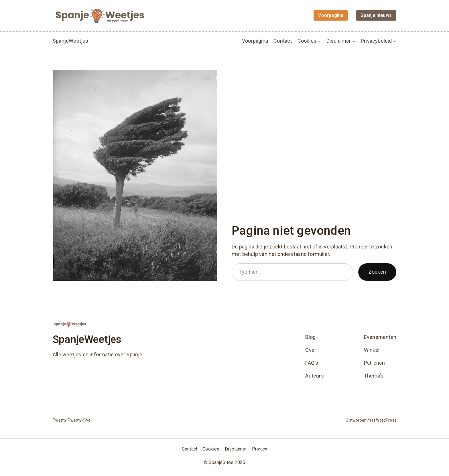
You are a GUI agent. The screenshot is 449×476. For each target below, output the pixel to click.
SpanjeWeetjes (71, 41)
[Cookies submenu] (319, 41)
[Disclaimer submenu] (354, 41)
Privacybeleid (376, 41)
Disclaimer (339, 41)
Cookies (307, 41)
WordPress (386, 420)
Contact (283, 41)
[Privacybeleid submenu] (395, 41)
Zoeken (377, 272)
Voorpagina (255, 41)
